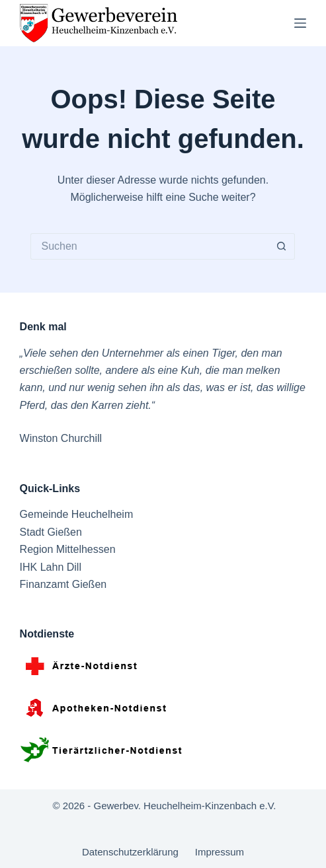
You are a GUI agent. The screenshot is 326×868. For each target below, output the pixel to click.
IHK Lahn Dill (51, 567)
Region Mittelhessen (68, 549)
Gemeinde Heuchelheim (77, 514)
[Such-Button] (282, 246)
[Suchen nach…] (149, 246)
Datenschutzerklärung (130, 852)
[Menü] (300, 23)
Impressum (220, 852)
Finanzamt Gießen (63, 584)
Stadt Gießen (51, 532)
